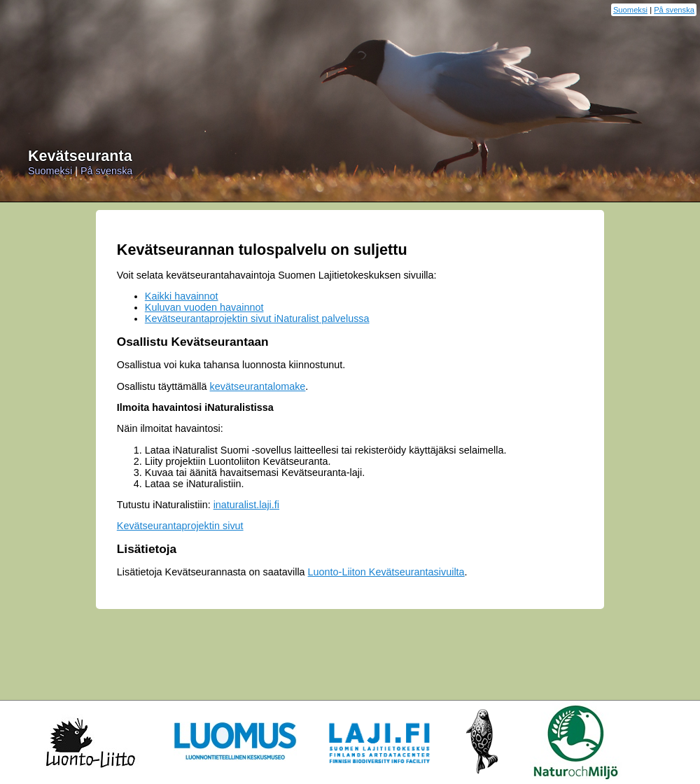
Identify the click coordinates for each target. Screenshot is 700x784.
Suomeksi (630, 10)
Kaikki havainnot (182, 296)
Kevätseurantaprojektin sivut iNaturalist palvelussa (257, 318)
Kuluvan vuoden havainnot (204, 307)
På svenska (674, 10)
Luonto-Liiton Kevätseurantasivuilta (386, 572)
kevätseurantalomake (258, 386)
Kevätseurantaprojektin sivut (180, 526)
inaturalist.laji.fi (246, 505)
